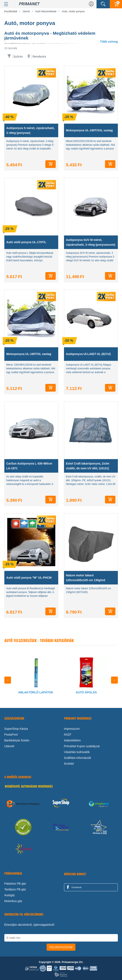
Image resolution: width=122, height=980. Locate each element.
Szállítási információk (78, 758)
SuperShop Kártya (16, 729)
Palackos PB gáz (15, 884)
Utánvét (9, 746)
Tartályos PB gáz (15, 889)
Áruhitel (69, 764)
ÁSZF (68, 735)
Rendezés (39, 57)
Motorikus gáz (13, 901)
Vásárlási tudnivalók (77, 752)
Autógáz (10, 895)
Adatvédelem (72, 740)
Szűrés (18, 57)
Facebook (74, 887)
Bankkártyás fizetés (17, 740)
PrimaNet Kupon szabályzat (82, 746)
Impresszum (72, 729)
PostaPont (11, 735)
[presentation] (8, 680)
